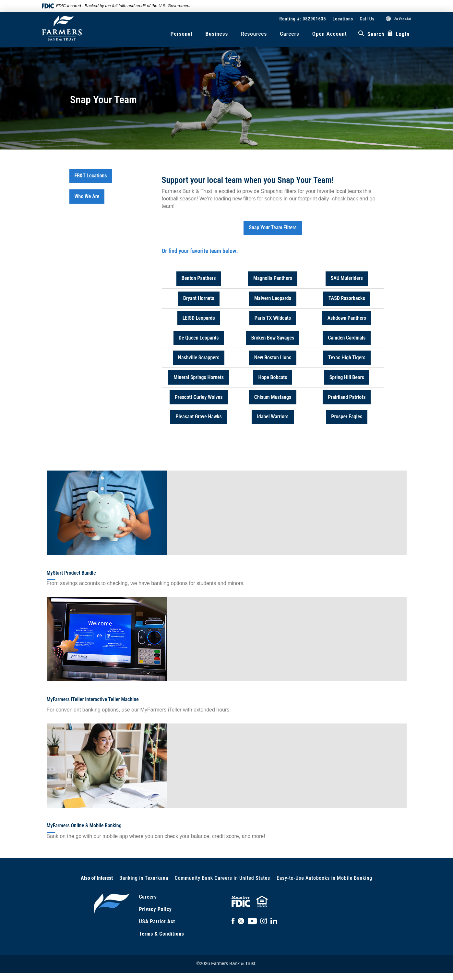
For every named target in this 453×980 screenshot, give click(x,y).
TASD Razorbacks (347, 298)
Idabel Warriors (273, 417)
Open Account (330, 34)
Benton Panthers (199, 278)
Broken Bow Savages (273, 338)
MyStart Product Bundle (71, 573)
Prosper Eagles (347, 417)
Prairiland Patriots (347, 397)
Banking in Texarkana (144, 878)
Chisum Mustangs (273, 397)
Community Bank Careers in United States (222, 878)
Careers (290, 34)
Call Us (367, 19)
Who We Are (87, 196)
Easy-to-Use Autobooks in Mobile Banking (324, 878)
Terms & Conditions (162, 934)
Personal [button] (182, 34)
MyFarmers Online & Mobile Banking (84, 825)
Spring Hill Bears (347, 377)
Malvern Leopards (273, 298)
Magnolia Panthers (273, 278)
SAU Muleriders (347, 278)
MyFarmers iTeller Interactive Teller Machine (93, 699)
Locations (343, 19)
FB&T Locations (91, 176)
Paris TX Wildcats (273, 318)
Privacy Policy (155, 909)
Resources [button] (254, 34)
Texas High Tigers (347, 358)
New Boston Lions (273, 358)
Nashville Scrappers (199, 358)
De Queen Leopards (199, 338)
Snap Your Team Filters (273, 227)
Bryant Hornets (199, 298)
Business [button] (217, 34)
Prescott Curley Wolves (199, 397)
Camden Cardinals (347, 338)
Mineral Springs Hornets (199, 377)
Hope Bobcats (273, 377)
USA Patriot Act (157, 921)
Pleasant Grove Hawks (198, 417)
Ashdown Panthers (347, 318)
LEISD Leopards (199, 318)
